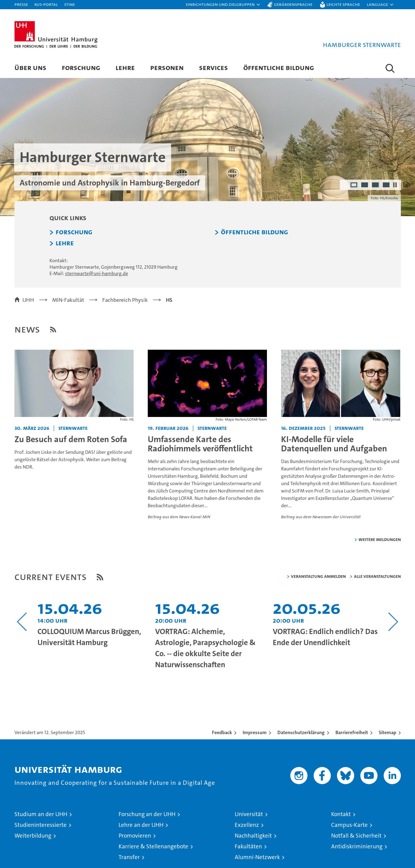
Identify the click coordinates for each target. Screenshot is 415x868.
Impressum (255, 732)
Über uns (30, 67)
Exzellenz (247, 825)
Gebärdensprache (293, 4)
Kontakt (341, 814)
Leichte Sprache (343, 4)
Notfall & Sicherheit (356, 836)
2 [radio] (365, 185)
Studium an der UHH (41, 814)
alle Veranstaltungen (377, 576)
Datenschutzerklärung (301, 732)
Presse (21, 4)
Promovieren (135, 836)
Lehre (125, 67)
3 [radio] (376, 185)
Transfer (129, 857)
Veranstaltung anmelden (318, 576)
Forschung (81, 67)
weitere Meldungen (380, 539)
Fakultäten (248, 846)
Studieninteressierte (41, 825)
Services (213, 67)
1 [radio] (354, 185)
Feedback (222, 732)
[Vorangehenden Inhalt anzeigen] (22, 622)
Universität (249, 814)
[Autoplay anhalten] (395, 185)
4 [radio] (387, 185)
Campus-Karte (349, 825)
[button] (223, 5)
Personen (167, 67)
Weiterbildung (33, 836)
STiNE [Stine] (70, 4)
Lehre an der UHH (141, 825)
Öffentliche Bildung (279, 67)
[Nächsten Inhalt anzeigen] (393, 622)
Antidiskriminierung (357, 846)
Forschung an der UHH (147, 814)
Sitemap (388, 732)
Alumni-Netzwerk (257, 857)
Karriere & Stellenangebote (153, 846)
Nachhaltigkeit (253, 836)
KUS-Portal (46, 4)
